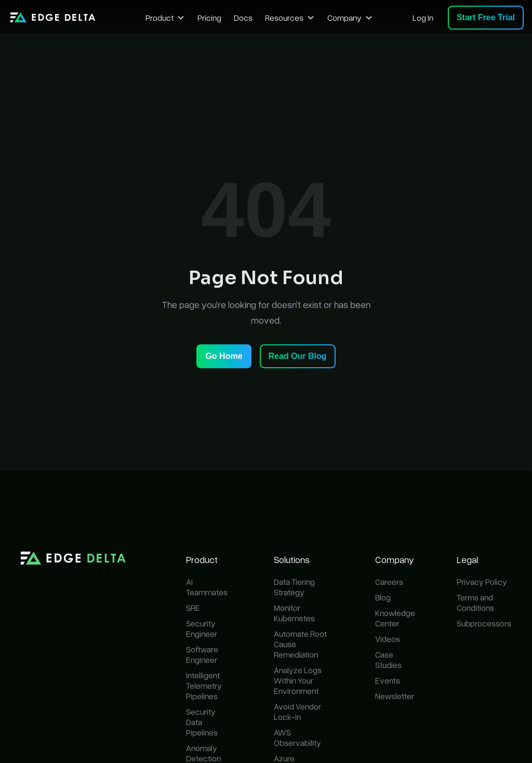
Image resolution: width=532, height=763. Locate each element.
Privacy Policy (482, 582)
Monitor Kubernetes (294, 613)
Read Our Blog (298, 356)
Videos (388, 639)
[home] (53, 18)
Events (388, 680)
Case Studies (388, 660)
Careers (389, 582)
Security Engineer (202, 628)
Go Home (224, 356)
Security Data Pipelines (202, 722)
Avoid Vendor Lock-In (297, 712)
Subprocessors (484, 623)
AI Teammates (207, 587)
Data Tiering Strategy (294, 587)
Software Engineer (202, 654)
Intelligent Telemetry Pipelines (204, 686)
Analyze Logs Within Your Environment (298, 680)
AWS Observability (297, 738)
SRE (193, 608)
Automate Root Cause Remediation (300, 644)
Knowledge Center (395, 618)
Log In (423, 18)
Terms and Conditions (475, 603)
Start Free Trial (486, 17)
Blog (383, 597)
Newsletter (395, 696)
